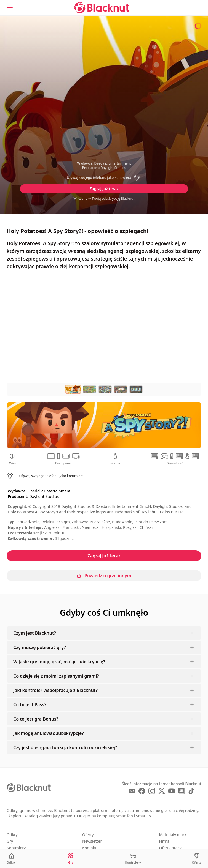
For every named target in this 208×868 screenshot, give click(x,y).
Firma (164, 841)
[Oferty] (197, 859)
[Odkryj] (12, 859)
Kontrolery (16, 848)
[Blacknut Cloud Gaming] (102, 8)
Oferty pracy (170, 848)
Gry (10, 841)
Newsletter (92, 841)
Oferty (88, 835)
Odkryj (13, 835)
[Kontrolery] (133, 859)
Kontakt (89, 848)
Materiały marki (173, 835)
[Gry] (71, 859)
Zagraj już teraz (104, 189)
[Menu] (10, 7)
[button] (104, 178)
